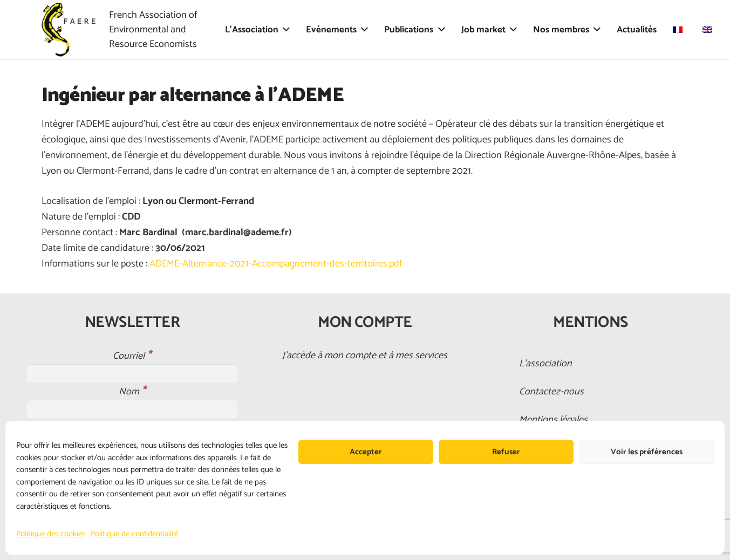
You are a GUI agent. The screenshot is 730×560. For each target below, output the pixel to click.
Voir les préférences (647, 452)
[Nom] (132, 409)
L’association (545, 364)
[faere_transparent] (69, 30)
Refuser (506, 452)
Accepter (366, 452)
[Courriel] (132, 373)
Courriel (132, 356)
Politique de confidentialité (134, 534)
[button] (284, 30)
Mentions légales (553, 420)
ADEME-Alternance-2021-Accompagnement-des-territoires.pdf (276, 264)
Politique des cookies (51, 534)
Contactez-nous (551, 392)
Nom (132, 392)
